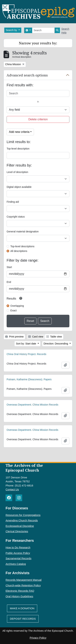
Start (9, 267)
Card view (36, 337)
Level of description (17, 172)
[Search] (43, 30)
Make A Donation (22, 608)
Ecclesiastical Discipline (20, 526)
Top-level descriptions (22, 246)
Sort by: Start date (26, 344)
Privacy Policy (38, 638)
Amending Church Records (22, 520)
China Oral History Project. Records (26, 354)
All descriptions (19, 251)
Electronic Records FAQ (20, 591)
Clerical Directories (17, 531)
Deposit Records (23, 619)
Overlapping (17, 306)
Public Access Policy (18, 553)
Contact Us (12, 489)
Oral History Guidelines (19, 596)
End (9, 282)
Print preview (14, 337)
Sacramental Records (18, 558)
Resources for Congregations (23, 515)
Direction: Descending (56, 344)
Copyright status (16, 217)
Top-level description (18, 149)
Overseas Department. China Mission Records (32, 405)
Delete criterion (38, 119)
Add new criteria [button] (19, 132)
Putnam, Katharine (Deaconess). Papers (29, 379)
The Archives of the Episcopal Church (24, 468)
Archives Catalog (16, 564)
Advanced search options (27, 75)
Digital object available (19, 187)
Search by (12, 30)
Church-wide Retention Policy (23, 585)
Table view (54, 337)
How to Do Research (18, 547)
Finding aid (13, 202)
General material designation (23, 231)
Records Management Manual (24, 580)
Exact (14, 310)
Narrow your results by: (38, 43)
